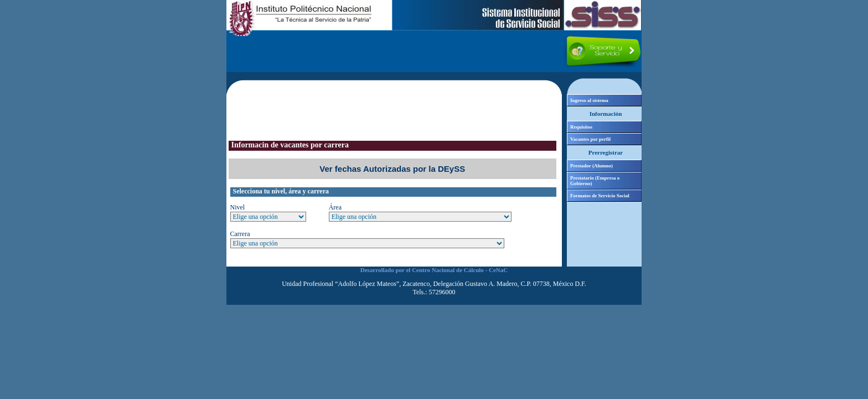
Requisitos (581, 127)
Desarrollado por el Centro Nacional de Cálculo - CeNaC (434, 270)
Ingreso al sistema (589, 100)
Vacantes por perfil (590, 139)
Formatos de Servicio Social (600, 196)
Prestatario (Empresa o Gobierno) (595, 181)
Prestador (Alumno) (591, 166)
